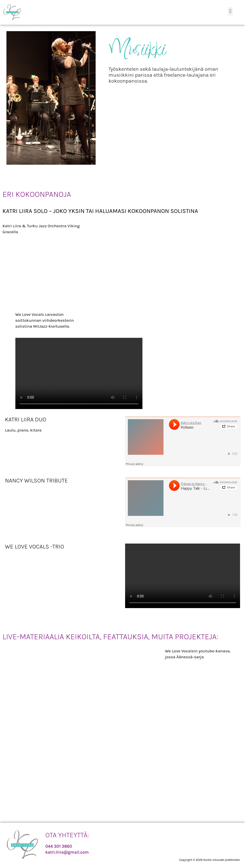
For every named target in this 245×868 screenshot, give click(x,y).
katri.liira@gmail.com (67, 852)
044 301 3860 (59, 846)
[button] (230, 11)
